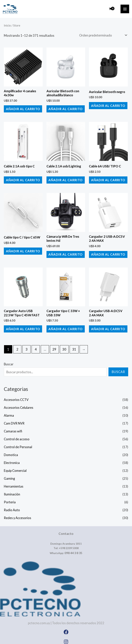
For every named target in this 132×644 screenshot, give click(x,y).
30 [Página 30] (64, 347)
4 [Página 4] (36, 347)
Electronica (12, 460)
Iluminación (12, 492)
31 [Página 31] (74, 347)
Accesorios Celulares (19, 405)
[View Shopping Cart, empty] (110, 9)
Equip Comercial (15, 468)
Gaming (9, 476)
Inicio (7, 25)
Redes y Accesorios (18, 515)
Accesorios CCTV (16, 397)
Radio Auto (12, 507)
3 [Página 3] (27, 347)
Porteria (10, 500)
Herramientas (14, 484)
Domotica (11, 452)
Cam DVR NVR (14, 421)
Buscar (9, 362)
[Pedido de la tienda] (102, 35)
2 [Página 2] (17, 347)
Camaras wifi (13, 429)
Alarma (9, 413)
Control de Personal (18, 444)
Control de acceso (17, 437)
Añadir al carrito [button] (22, 108)
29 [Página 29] (54, 347)
